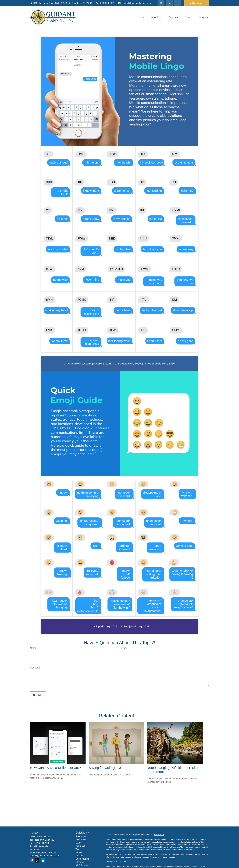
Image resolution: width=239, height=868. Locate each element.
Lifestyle (79, 856)
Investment (81, 840)
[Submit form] (38, 695)
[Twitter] (161, 3)
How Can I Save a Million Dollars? (56, 768)
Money (79, 852)
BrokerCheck (159, 835)
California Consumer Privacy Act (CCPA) (183, 854)
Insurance (80, 846)
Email (124, 648)
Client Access (197, 3)
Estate (79, 843)
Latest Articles (82, 859)
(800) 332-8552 (47, 840)
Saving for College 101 (106, 768)
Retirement (81, 836)
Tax (77, 849)
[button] (141, 17)
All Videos (80, 862)
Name (33, 648)
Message (35, 668)
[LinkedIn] (169, 3)
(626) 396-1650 (105, 3)
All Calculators (82, 865)
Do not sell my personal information (163, 857)
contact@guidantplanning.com (134, 3)
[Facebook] (178, 3)
